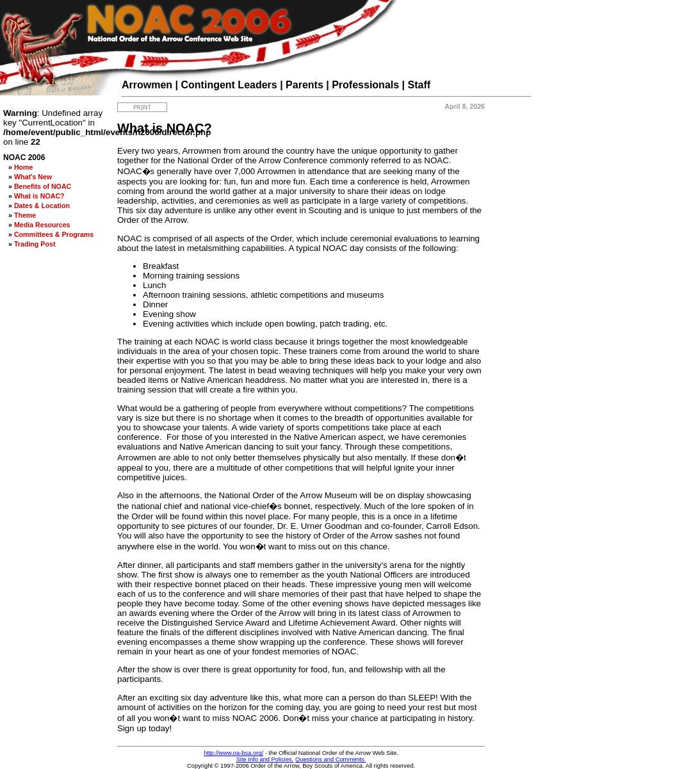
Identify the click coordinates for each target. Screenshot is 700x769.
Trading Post (35, 244)
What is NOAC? (39, 196)
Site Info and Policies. (265, 759)
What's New (33, 177)
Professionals (365, 85)
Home (24, 167)
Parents (305, 85)
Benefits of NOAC (43, 186)
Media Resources (42, 225)
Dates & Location (42, 206)
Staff (419, 85)
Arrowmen (147, 85)
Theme (25, 215)
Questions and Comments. (330, 759)
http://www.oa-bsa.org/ (233, 753)
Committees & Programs (54, 234)
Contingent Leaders (229, 85)
